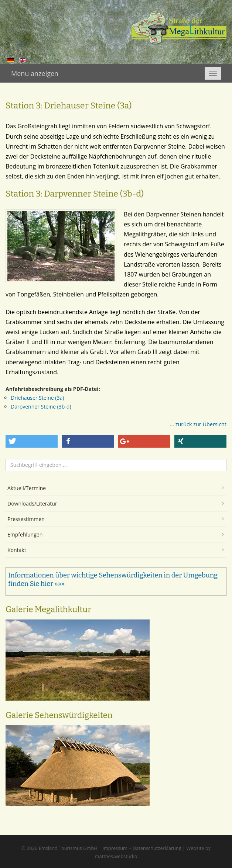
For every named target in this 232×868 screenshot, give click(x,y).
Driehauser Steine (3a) (37, 398)
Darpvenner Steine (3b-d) (41, 407)
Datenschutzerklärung (157, 848)
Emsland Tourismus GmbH (68, 848)
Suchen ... (6, 459)
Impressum (115, 848)
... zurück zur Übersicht (198, 424)
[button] (32, 441)
